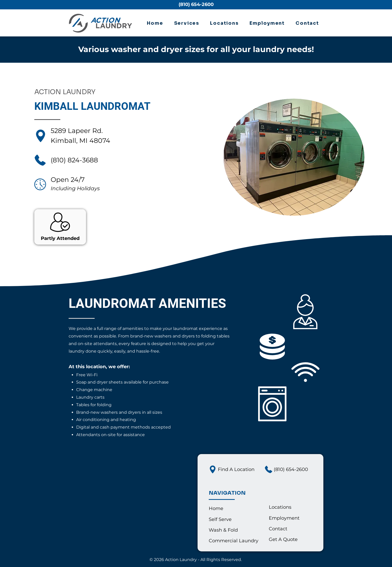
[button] (187, 23)
